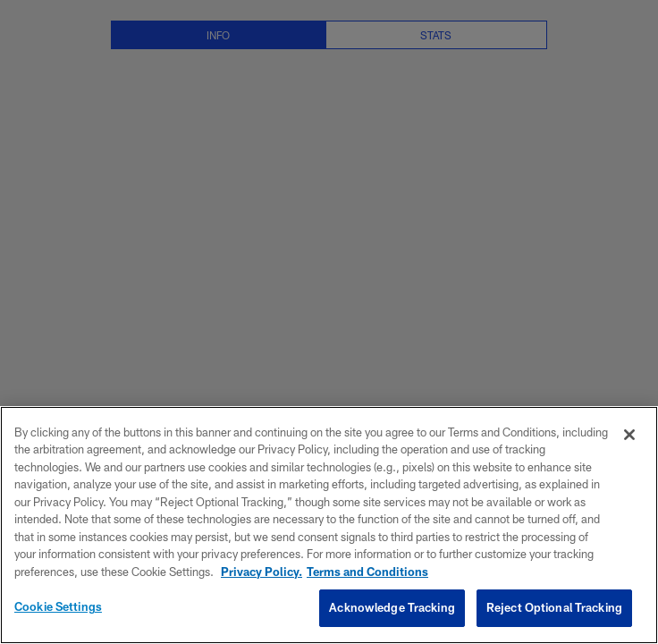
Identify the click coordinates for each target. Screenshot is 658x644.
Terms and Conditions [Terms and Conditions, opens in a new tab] (367, 572)
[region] (329, 525)
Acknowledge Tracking (392, 607)
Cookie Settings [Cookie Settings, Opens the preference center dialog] (58, 606)
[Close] (629, 435)
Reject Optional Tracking (554, 607)
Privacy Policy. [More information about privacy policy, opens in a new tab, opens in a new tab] (262, 572)
